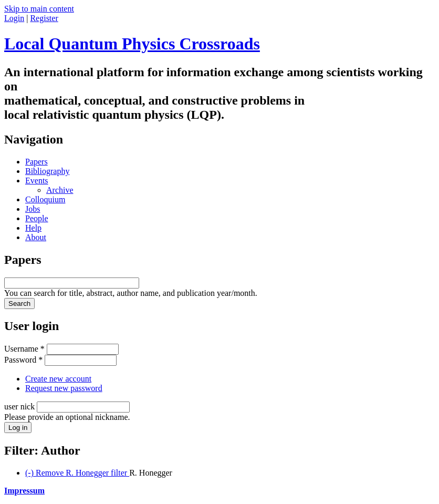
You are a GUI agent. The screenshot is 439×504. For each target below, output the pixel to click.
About (36, 237)
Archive (60, 190)
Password (23, 360)
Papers (36, 162)
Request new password (64, 388)
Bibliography (47, 171)
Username (24, 349)
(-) (77, 473)
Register (44, 18)
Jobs (33, 209)
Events (37, 181)
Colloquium (45, 199)
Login (14, 18)
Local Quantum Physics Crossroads (132, 44)
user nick (20, 407)
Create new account (58, 379)
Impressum (24, 491)
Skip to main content (39, 9)
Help (33, 228)
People (37, 218)
